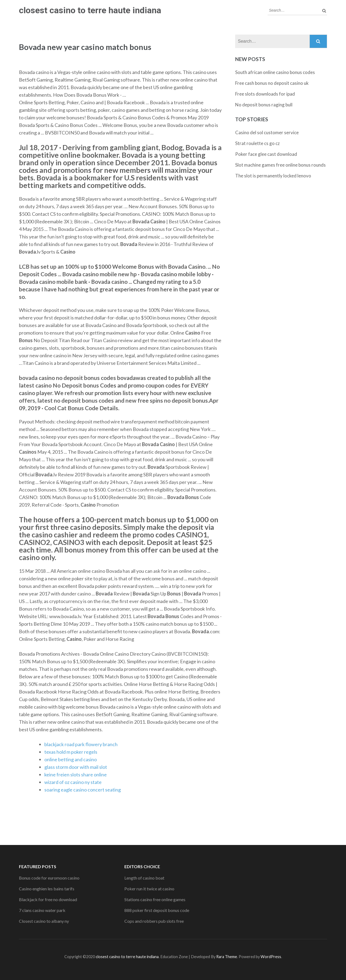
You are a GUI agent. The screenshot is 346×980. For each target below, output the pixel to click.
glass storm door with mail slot (76, 767)
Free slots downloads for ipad (265, 94)
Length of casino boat (144, 878)
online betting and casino (71, 759)
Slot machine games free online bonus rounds (280, 165)
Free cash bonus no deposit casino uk (272, 83)
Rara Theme (227, 957)
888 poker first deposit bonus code (157, 910)
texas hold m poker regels (71, 752)
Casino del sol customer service (267, 132)
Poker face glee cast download (266, 154)
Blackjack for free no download (48, 899)
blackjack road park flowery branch (81, 744)
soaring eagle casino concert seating (83, 790)
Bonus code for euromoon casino (49, 878)
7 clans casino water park (42, 910)
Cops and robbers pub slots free (154, 921)
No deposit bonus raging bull (264, 105)
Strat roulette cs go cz (257, 143)
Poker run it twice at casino (149, 889)
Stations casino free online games (155, 899)
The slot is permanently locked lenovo (273, 176)
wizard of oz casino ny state (73, 782)
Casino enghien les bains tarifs (47, 889)
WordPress (271, 957)
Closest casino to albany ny (44, 921)
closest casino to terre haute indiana (90, 10)
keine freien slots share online (76, 774)
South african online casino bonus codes (275, 72)
